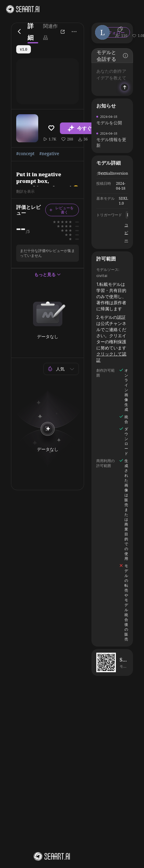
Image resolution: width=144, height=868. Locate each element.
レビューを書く (61, 210)
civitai (102, 276)
